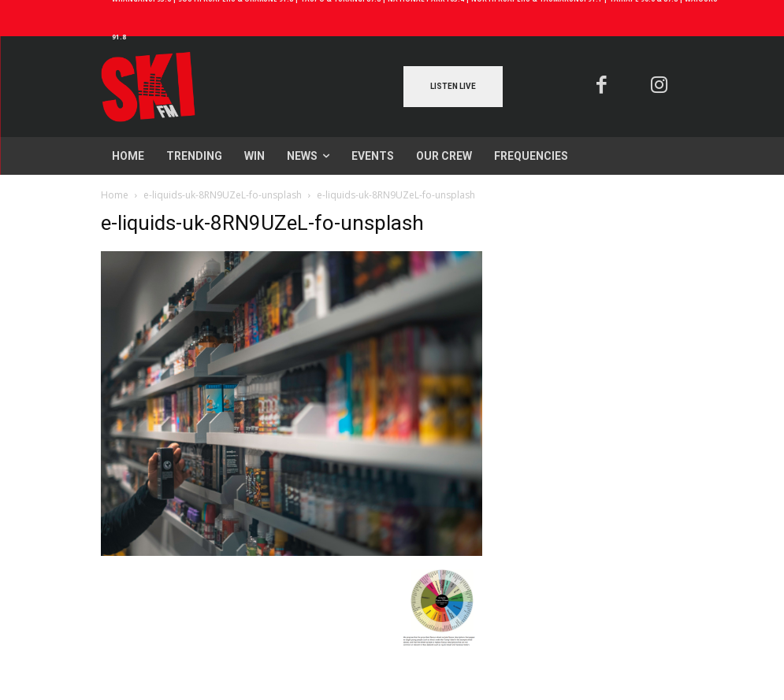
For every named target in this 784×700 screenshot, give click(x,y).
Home (115, 195)
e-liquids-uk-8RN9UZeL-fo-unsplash (223, 195)
